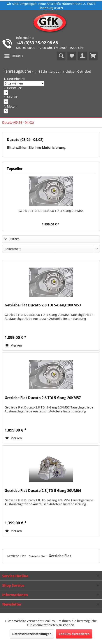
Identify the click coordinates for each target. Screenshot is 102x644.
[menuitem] (13, 56)
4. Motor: (10, 106)
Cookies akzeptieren (74, 634)
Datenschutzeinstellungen (32, 634)
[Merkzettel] (72, 56)
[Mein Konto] (83, 56)
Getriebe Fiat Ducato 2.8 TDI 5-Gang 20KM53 (51, 211)
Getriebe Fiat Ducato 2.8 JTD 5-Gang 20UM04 (43, 491)
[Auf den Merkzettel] (14, 345)
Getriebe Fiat (17, 556)
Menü (14, 55)
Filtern (12, 239)
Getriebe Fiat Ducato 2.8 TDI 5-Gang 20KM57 (43, 398)
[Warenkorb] (93, 56)
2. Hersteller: (13, 88)
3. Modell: (11, 97)
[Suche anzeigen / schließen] (61, 56)
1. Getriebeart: (14, 79)
